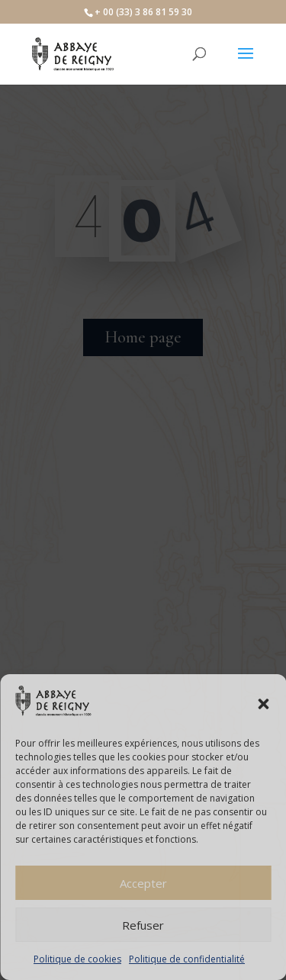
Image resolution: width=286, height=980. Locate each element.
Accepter (143, 883)
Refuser (143, 925)
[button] (263, 704)
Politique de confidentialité (187, 959)
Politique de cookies (77, 959)
